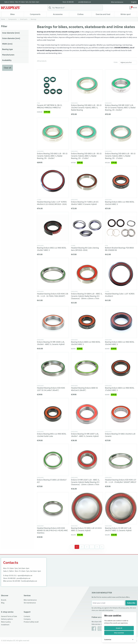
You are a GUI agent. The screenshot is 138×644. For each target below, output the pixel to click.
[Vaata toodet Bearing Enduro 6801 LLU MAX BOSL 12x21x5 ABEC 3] (121, 182)
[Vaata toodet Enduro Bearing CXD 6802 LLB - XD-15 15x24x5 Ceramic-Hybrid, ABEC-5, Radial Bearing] (87, 85)
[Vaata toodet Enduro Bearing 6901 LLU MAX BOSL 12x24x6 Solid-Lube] (53, 414)
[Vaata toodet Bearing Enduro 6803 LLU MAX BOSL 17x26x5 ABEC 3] (121, 368)
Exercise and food (103, 14)
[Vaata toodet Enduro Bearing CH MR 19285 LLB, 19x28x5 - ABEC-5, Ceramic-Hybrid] (53, 322)
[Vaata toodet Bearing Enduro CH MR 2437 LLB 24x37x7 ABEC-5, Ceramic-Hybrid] (121, 508)
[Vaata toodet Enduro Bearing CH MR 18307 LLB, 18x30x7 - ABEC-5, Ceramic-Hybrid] (87, 414)
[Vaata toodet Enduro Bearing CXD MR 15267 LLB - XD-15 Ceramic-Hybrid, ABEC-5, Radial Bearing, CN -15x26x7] (121, 85)
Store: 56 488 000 (68, 2)
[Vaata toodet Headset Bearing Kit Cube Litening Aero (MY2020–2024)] (87, 228)
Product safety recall (31, 622)
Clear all (7, 68)
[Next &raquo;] (102, 547)
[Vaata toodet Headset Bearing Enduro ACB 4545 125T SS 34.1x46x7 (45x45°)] (53, 368)
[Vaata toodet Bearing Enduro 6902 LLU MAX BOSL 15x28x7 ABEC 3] (53, 228)
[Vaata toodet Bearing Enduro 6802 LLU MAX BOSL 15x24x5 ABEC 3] (121, 322)
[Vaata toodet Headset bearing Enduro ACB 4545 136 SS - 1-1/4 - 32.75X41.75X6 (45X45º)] (53, 274)
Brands (4, 600)
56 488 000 (12, 578)
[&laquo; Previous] (72, 547)
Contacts (27, 616)
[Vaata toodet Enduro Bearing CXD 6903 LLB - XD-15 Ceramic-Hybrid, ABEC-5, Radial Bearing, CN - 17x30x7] (87, 134)
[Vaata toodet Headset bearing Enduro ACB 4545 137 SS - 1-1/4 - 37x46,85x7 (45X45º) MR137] (121, 460)
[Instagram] (100, 629)
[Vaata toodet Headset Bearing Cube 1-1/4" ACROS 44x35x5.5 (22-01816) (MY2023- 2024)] (53, 182)
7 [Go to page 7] (97, 547)
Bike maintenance (117, 2)
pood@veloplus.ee (85, 2)
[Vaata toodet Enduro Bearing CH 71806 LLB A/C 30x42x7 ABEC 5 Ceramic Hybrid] (87, 182)
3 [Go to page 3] (87, 547)
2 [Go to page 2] (82, 547)
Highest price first (126, 62)
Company (27, 619)
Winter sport (126, 14)
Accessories (58, 14)
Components (35, 14)
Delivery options (7, 619)
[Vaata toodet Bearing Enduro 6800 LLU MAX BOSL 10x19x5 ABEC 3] (87, 322)
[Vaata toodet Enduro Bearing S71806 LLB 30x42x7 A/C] (53, 460)
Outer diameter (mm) (11, 38)
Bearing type (7, 49)
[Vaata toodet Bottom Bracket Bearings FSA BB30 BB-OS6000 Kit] (121, 228)
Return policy (6, 622)
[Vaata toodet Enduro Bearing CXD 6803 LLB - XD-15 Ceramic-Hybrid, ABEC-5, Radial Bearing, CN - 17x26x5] (121, 134)
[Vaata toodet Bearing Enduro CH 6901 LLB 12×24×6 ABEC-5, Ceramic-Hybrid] (87, 508)
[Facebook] (94, 629)
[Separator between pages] (92, 547)
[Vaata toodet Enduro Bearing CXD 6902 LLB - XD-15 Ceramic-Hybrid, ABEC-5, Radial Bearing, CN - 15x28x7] (53, 134)
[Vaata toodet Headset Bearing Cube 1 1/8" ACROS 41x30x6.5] (121, 274)
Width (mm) (7, 44)
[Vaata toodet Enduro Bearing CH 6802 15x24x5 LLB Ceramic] (121, 414)
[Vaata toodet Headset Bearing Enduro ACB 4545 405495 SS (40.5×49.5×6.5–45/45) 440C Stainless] (53, 508)
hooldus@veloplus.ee (29, 581)
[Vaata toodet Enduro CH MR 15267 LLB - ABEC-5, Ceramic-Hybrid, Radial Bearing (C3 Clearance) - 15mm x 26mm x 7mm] (87, 460)
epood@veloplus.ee (25, 576)
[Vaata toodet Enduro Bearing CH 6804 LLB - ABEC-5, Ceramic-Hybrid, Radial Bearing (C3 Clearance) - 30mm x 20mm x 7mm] (87, 274)
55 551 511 (13, 576)
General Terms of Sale (9, 616)
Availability (7, 60)
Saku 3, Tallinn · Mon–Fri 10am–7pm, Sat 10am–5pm (22, 2)
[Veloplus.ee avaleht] (11, 8)
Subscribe (131, 603)
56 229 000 (16, 581)
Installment (5, 625)
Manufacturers (8, 55)
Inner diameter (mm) (11, 33)
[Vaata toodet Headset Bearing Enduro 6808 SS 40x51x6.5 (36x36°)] (87, 368)
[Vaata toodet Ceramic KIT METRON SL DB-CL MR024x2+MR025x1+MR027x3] (53, 85)
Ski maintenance (30, 603)
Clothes (80, 14)
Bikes (13, 14)
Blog (3, 603)
